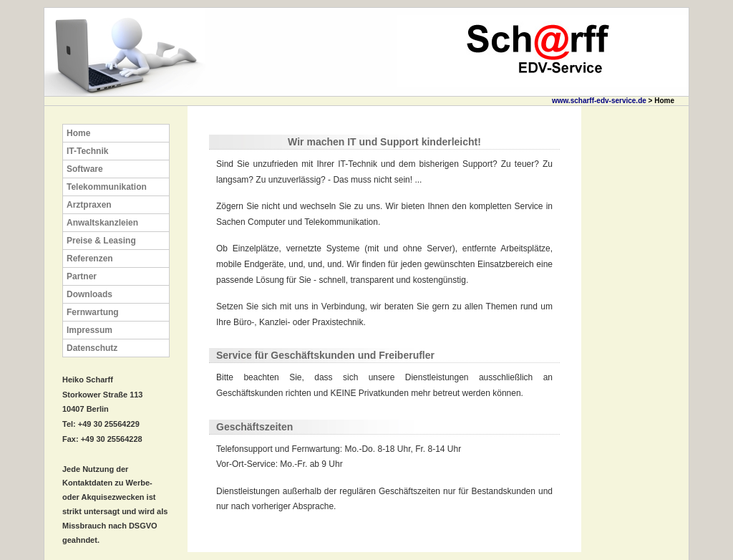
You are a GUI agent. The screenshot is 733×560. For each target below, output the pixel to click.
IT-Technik (87, 151)
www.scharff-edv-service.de (599, 101)
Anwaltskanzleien (102, 223)
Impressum (89, 330)
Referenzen (90, 259)
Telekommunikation (107, 187)
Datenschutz (92, 348)
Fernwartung (93, 312)
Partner (82, 276)
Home (78, 133)
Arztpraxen (89, 205)
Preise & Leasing (101, 241)
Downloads (89, 294)
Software (85, 169)
